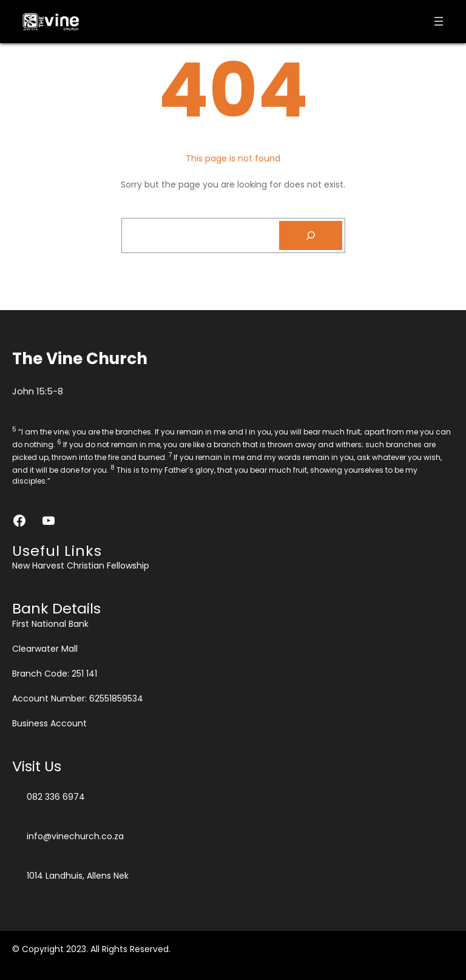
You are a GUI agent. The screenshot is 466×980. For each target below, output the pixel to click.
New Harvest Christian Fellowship (81, 566)
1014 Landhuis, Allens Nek (78, 876)
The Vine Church (80, 358)
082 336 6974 (56, 797)
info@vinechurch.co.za (75, 836)
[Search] (311, 235)
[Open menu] (439, 21)
